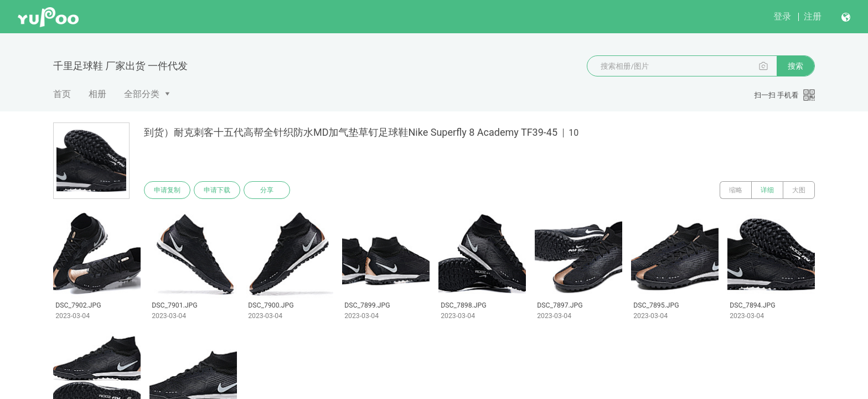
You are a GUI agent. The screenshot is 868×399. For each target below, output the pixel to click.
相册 (97, 94)
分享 (267, 190)
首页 (62, 94)
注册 (813, 16)
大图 (799, 190)
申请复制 (167, 190)
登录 (782, 16)
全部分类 (142, 94)
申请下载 (217, 190)
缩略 (736, 190)
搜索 (795, 66)
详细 (767, 190)
